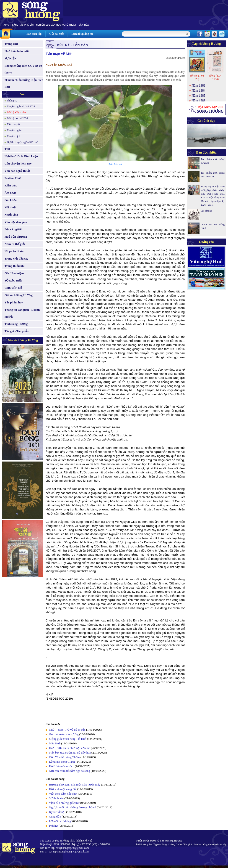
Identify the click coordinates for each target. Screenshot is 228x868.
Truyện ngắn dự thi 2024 (21, 106)
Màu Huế (55, 743)
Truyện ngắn (14, 130)
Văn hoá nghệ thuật (17, 171)
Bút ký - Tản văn (16, 112)
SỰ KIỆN (10, 58)
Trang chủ (11, 44)
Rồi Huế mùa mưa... (62, 766)
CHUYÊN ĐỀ (13, 288)
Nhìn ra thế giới (15, 244)
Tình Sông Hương (16, 324)
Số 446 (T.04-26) (197, 77)
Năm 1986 (199, 101)
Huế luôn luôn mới (17, 51)
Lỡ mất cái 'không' (60, 821)
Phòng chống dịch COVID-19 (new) (23, 69)
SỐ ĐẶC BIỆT (14, 280)
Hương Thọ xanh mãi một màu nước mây (75, 784)
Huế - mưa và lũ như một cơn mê (70, 748)
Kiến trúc (11, 185)
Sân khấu (11, 200)
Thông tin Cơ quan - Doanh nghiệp (22, 313)
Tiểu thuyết (13, 124)
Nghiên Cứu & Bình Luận (21, 156)
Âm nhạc (10, 193)
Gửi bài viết (56, 34)
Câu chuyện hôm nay (18, 163)
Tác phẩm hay (14, 302)
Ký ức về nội (57, 812)
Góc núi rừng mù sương (64, 734)
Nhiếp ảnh (11, 215)
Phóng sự (12, 101)
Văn (23, 94)
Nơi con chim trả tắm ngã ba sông (70, 771)
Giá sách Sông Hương (19, 295)
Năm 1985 (199, 96)
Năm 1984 (199, 91)
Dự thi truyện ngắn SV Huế (23, 142)
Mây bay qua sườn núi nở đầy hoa (70, 753)
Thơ (7, 149)
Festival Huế (13, 178)
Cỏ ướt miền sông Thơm (64, 757)
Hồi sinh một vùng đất (63, 789)
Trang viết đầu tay (16, 259)
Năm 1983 (199, 86)
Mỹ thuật (11, 207)
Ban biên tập (34, 34)
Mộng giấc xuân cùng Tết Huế (68, 739)
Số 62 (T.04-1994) (215, 77)
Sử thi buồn (56, 798)
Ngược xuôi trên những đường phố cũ (73, 807)
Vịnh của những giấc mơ (64, 803)
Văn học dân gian (16, 222)
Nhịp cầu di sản (14, 251)
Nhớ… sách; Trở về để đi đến (67, 730)
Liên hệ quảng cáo (82, 34)
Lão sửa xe (206, 211)
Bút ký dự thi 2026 (17, 118)
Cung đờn (55, 816)
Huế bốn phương (16, 237)
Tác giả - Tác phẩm (17, 331)
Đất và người (13, 229)
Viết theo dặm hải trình (63, 794)
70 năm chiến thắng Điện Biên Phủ (24, 83)
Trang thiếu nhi (15, 266)
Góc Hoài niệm (14, 273)
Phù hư (54, 826)
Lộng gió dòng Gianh (62, 762)
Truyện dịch (14, 136)
